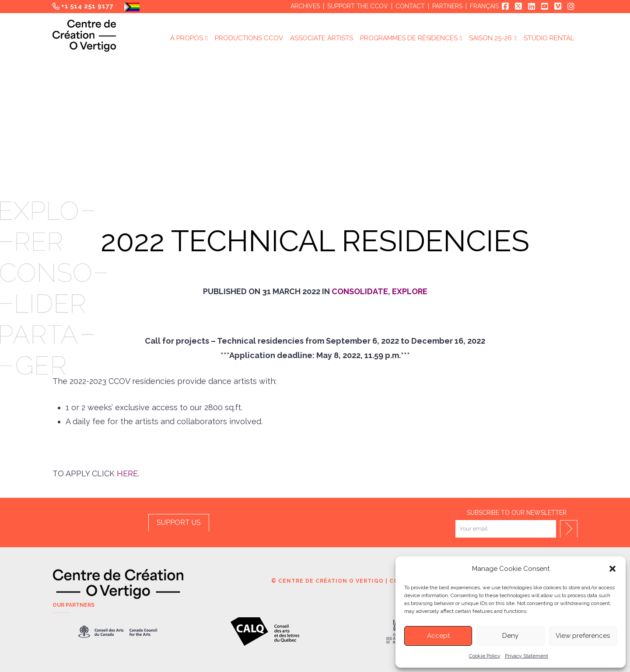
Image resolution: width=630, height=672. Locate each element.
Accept (438, 636)
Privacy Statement (527, 656)
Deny (510, 636)
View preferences (583, 636)
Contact (410, 6)
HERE (127, 473)
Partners (447, 6)
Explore (410, 291)
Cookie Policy (485, 656)
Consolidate (360, 291)
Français (484, 6)
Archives (305, 6)
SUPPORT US (179, 522)
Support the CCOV (358, 6)
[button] (612, 569)
